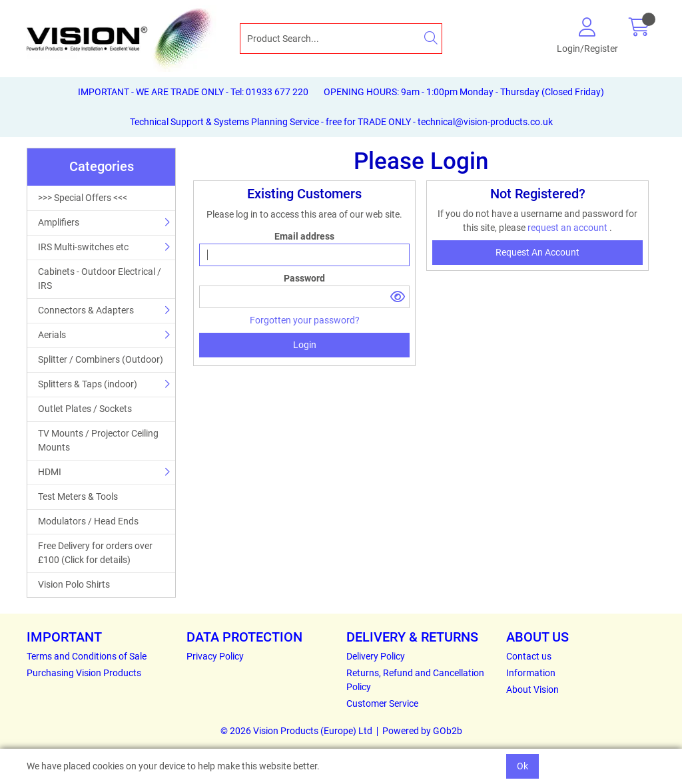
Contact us (529, 656)
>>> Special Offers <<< (83, 198)
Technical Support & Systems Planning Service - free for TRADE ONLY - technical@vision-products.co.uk (341, 122)
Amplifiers (59, 222)
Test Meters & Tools (78, 496)
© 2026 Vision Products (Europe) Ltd (296, 731)
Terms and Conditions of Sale (87, 656)
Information (531, 673)
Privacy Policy (215, 656)
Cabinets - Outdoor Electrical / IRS (100, 279)
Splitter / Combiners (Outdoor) (101, 359)
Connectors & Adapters (86, 310)
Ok (522, 766)
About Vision (532, 689)
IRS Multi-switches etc (83, 247)
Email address (304, 236)
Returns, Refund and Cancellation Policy (415, 680)
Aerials (52, 335)
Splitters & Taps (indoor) (88, 384)
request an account (568, 228)
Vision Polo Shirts (74, 584)
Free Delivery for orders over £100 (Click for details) (95, 553)
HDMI (50, 472)
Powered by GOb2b (422, 731)
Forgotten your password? (305, 320)
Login (305, 345)
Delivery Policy (376, 656)
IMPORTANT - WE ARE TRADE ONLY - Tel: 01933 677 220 (193, 92)
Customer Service (382, 703)
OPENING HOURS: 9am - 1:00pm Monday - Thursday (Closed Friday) (464, 92)
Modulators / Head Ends (88, 521)
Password (304, 278)
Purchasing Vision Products (84, 673)
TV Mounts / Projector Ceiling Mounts (98, 440)
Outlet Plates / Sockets (85, 409)
